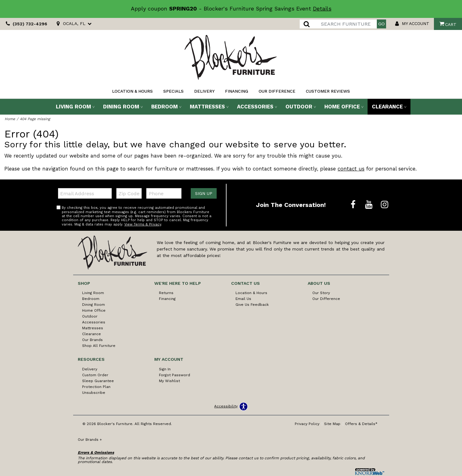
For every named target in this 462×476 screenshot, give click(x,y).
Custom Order (95, 375)
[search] (338, 24)
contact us (351, 169)
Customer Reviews (328, 91)
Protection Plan (96, 387)
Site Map (332, 424)
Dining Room (121, 107)
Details (322, 9)
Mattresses (207, 107)
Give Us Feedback (252, 305)
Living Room (73, 107)
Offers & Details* (361, 424)
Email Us (243, 299)
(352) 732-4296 (25, 24)
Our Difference (277, 91)
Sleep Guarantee (98, 381)
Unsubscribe (94, 393)
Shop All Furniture (99, 346)
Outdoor (299, 107)
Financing (237, 91)
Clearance (387, 107)
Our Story (321, 293)
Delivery (204, 91)
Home (10, 119)
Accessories (255, 107)
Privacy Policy (307, 424)
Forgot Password (175, 375)
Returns (166, 293)
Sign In (165, 369)
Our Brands (92, 340)
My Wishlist (169, 381)
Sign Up (204, 193)
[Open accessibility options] (231, 406)
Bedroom (164, 107)
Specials (173, 91)
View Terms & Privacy (143, 224)
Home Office (342, 107)
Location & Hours (132, 91)
